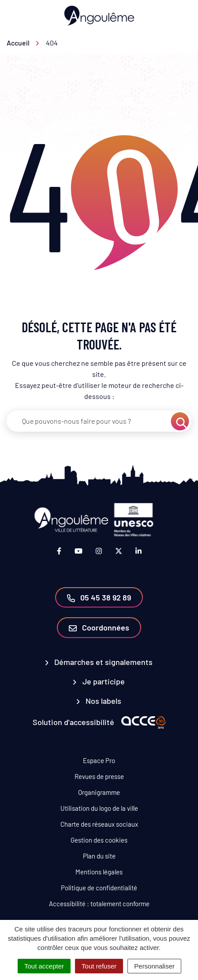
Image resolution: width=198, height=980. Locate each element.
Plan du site (99, 856)
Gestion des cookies (99, 840)
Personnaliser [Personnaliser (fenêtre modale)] (154, 966)
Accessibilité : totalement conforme (99, 904)
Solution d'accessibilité (73, 722)
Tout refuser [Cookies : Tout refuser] (99, 966)
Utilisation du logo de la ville (99, 808)
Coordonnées (99, 627)
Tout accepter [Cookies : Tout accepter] (44, 966)
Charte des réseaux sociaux (99, 824)
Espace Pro (99, 760)
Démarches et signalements (99, 662)
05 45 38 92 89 (99, 597)
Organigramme (99, 792)
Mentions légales (99, 872)
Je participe (99, 681)
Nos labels (99, 701)
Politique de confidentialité (99, 888)
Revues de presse (99, 776)
